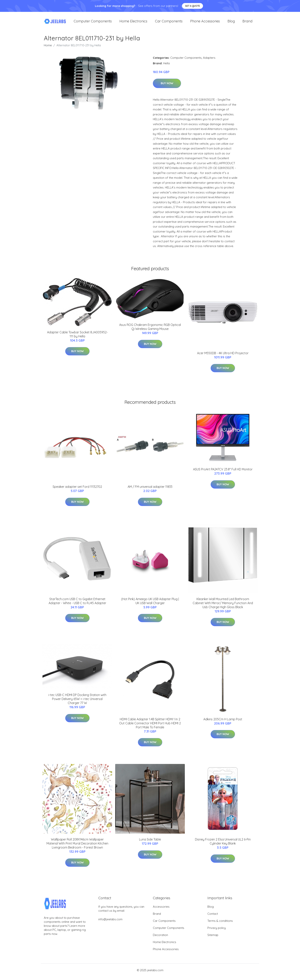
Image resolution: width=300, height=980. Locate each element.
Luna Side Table (150, 843)
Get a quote (192, 6)
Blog (231, 23)
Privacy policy (217, 931)
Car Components (169, 23)
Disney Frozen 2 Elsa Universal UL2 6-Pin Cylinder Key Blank (223, 845)
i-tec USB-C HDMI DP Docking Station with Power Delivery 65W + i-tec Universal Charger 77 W (77, 702)
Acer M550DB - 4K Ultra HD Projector (223, 356)
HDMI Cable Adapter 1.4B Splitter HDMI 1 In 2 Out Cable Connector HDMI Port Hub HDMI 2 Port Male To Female (150, 726)
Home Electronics (133, 23)
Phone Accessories (205, 23)
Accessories (161, 910)
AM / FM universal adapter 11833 (150, 490)
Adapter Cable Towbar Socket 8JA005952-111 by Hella (77, 337)
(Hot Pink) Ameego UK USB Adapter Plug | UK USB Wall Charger (150, 604)
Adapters (209, 61)
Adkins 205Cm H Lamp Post (223, 722)
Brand (247, 23)
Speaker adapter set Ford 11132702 (77, 490)
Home (48, 49)
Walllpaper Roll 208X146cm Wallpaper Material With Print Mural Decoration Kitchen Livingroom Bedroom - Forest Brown (77, 847)
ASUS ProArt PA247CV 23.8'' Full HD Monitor (223, 472)
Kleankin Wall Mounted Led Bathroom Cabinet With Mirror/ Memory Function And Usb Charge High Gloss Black (223, 606)
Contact (213, 917)
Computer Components (93, 23)
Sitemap (213, 938)
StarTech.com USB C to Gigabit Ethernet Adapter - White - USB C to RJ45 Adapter (77, 604)
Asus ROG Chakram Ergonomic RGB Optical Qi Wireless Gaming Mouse (150, 330)
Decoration (160, 938)
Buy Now (167, 87)
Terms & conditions (220, 924)
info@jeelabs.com (110, 922)
